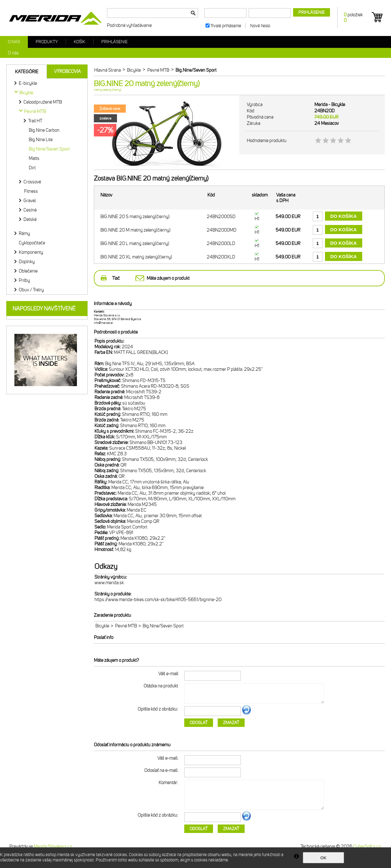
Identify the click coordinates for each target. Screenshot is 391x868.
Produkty (47, 42)
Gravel (30, 201)
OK (323, 858)
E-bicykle (28, 83)
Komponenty (31, 252)
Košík (80, 42)
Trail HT (35, 121)
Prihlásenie (114, 42)
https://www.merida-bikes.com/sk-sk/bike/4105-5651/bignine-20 (158, 600)
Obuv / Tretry (31, 290)
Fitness (31, 191)
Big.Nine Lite (41, 140)
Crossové (32, 182)
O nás (14, 42)
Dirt (32, 168)
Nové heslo (260, 26)
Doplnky (27, 262)
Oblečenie (28, 271)
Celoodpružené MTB (43, 102)
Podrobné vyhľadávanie (129, 25)
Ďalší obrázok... (246, 714)
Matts (34, 158)
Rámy (24, 233)
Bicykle (102, 626)
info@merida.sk (104, 323)
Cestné (30, 210)
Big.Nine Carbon (44, 130)
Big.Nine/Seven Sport (49, 149)
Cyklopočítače (32, 243)
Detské (30, 219)
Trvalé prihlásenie (226, 26)
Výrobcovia (67, 71)
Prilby (24, 280)
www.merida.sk (109, 583)
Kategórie (27, 72)
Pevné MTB (126, 626)
